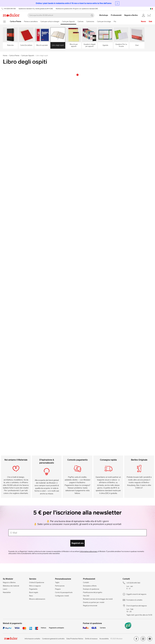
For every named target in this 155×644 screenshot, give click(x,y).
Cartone (80, 22)
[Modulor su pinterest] (150, 640)
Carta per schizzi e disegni (50, 22)
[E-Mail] (77, 533)
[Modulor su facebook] (136, 640)
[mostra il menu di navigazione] (4, 22)
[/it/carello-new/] (149, 15)
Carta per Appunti (68, 22)
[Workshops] (102, 15)
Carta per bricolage (104, 22)
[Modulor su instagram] (143, 640)
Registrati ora (77, 543)
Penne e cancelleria (31, 22)
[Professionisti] (116, 15)
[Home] (16, 22)
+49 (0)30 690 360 (9, 9)
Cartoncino (90, 22)
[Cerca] (61, 15)
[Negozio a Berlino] (132, 15)
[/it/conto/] (143, 15)
